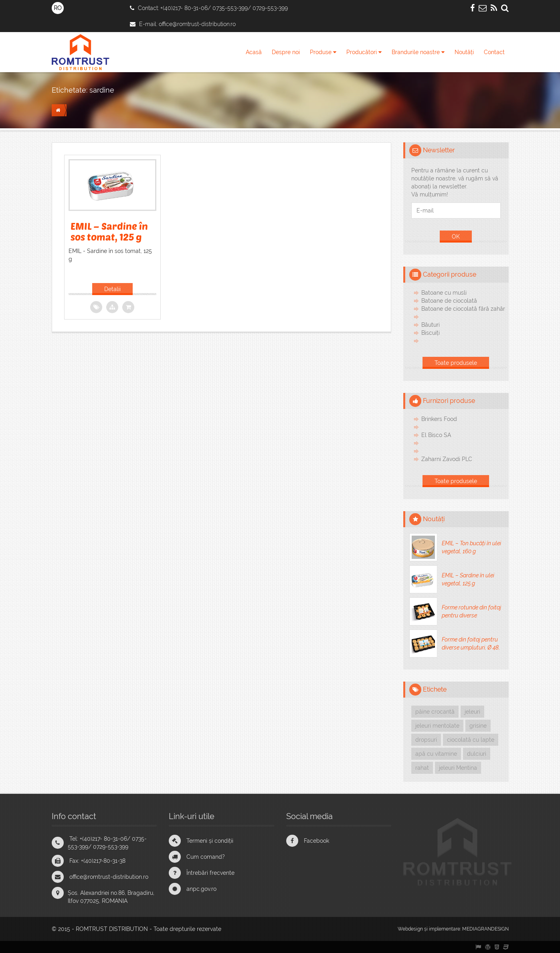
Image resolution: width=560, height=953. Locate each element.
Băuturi (431, 325)
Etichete (435, 689)
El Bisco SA (436, 435)
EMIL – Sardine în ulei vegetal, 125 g (468, 579)
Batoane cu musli (444, 293)
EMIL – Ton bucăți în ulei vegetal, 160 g (471, 547)
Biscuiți (431, 333)
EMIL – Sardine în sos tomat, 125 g (109, 231)
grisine (478, 726)
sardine (102, 90)
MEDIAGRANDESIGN (485, 929)
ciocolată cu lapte (471, 740)
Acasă (254, 52)
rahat (422, 768)
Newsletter (439, 150)
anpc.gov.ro (201, 889)
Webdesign (410, 929)
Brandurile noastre (418, 52)
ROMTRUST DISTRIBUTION (112, 929)
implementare (445, 929)
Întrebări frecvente (210, 873)
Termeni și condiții (210, 841)
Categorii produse (450, 274)
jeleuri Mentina (458, 768)
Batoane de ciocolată (449, 301)
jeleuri (472, 712)
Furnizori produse (449, 401)
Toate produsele (456, 363)
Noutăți (464, 52)
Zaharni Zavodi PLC (447, 459)
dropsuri (426, 740)
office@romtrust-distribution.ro (197, 24)
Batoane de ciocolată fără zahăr (463, 309)
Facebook (316, 841)
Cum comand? (206, 857)
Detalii (112, 289)
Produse (323, 52)
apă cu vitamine (436, 754)
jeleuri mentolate (437, 726)
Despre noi (286, 52)
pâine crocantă (435, 712)
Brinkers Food (439, 419)
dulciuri (477, 754)
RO (58, 8)
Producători (364, 52)
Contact (494, 52)
